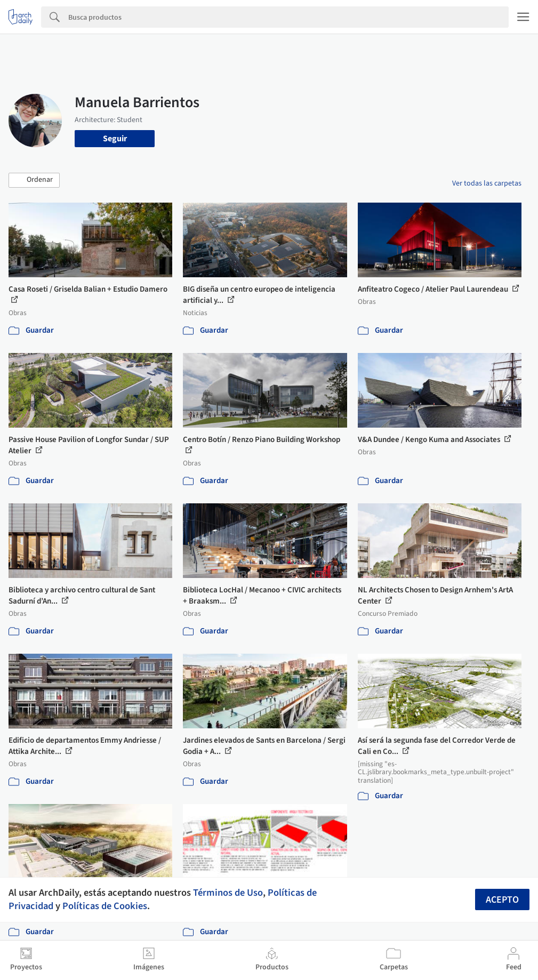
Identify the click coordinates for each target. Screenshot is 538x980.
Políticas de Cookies (105, 906)
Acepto (502, 900)
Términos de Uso (228, 893)
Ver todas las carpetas (487, 183)
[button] (34, 180)
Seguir (115, 139)
